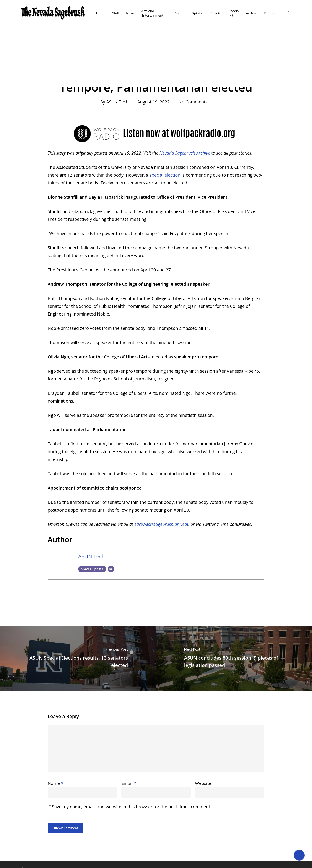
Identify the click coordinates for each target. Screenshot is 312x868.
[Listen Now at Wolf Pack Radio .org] (156, 145)
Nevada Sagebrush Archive (185, 153)
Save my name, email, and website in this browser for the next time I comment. (132, 807)
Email (129, 783)
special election (165, 175)
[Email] (111, 569)
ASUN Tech (117, 102)
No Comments (193, 102)
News (157, 46)
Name (55, 783)
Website (203, 783)
